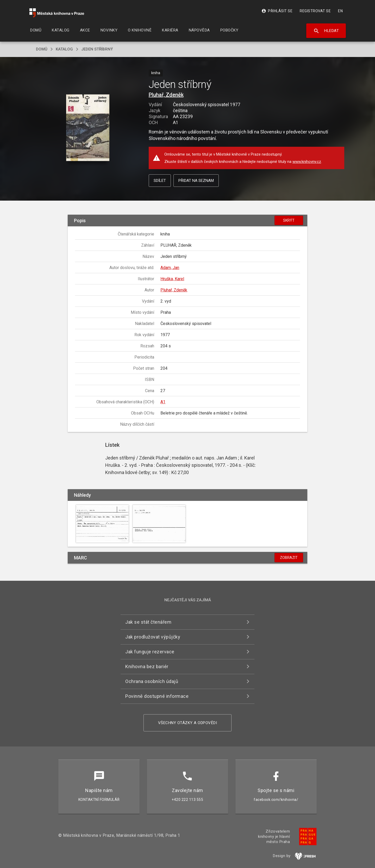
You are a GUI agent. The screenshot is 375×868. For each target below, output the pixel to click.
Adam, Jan (170, 268)
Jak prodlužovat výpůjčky (153, 637)
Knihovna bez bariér (147, 666)
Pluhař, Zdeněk (166, 95)
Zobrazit (289, 558)
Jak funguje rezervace (150, 652)
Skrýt (289, 220)
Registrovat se (315, 11)
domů (42, 49)
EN (340, 11)
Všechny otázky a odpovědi (188, 723)
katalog (64, 49)
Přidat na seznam (196, 181)
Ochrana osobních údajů (152, 681)
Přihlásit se (277, 11)
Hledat (326, 31)
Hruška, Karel (172, 279)
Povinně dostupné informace (157, 696)
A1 (163, 402)
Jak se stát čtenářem (148, 622)
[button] (88, 128)
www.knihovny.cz (307, 162)
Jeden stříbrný (97, 49)
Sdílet (160, 181)
